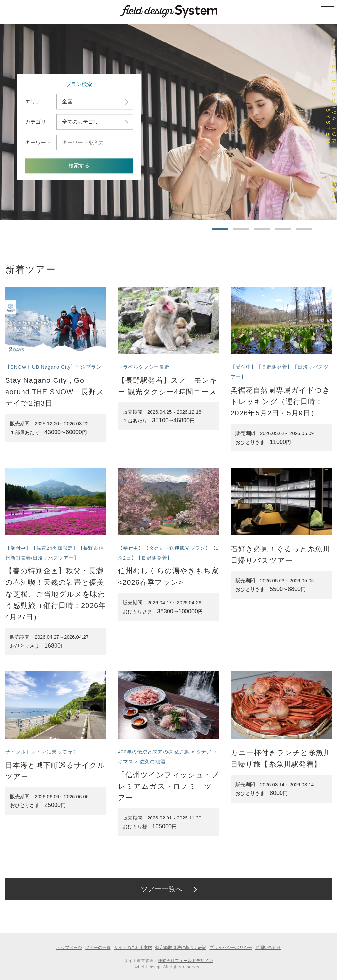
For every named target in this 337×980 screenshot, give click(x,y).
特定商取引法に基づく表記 (181, 947)
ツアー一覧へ (162, 889)
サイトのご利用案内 (133, 947)
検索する (79, 166)
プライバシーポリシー (231, 947)
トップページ (69, 947)
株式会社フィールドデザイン (186, 961)
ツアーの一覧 (98, 947)
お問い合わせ (268, 947)
